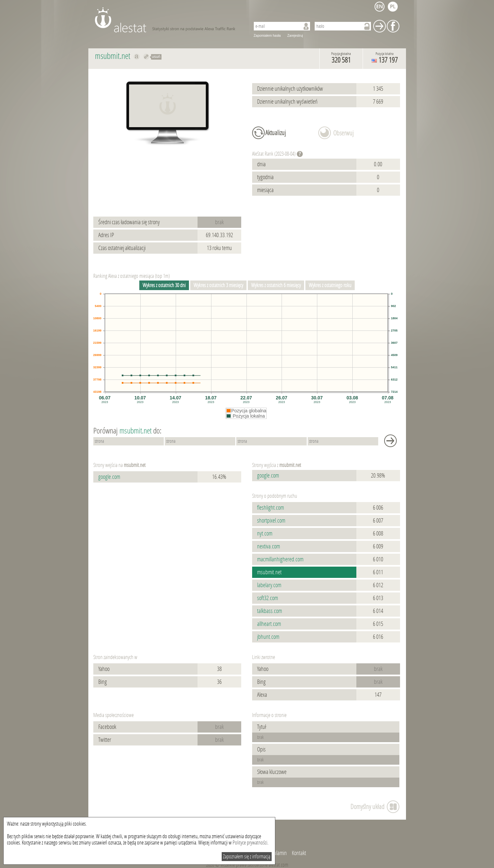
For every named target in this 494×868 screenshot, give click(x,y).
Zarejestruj (295, 36)
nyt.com (265, 534)
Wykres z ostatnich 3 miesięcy (218, 285)
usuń (156, 57)
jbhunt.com (268, 637)
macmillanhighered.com (280, 559)
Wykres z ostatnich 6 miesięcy (276, 285)
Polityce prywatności (250, 843)
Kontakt (299, 853)
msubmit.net (269, 572)
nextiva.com (269, 546)
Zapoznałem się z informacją (247, 857)
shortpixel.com (271, 521)
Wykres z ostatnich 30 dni (164, 285)
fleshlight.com (270, 508)
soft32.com (268, 598)
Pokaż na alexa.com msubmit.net (137, 57)
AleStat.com (169, 20)
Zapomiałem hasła (267, 36)
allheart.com (269, 624)
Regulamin (277, 853)
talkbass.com (269, 611)
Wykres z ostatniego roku (330, 285)
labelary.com (269, 585)
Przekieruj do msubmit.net (146, 57)
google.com (109, 477)
